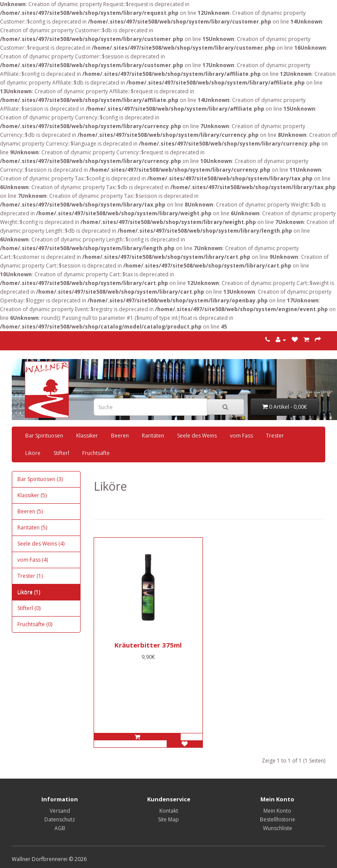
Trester (275, 436)
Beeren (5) (30, 511)
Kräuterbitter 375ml (148, 645)
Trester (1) (30, 576)
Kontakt (169, 811)
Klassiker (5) (32, 495)
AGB (60, 828)
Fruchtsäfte (96, 453)
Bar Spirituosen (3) (40, 479)
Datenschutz (60, 819)
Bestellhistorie (278, 819)
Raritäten (153, 436)
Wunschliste (278, 828)
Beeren (120, 436)
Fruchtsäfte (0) (35, 624)
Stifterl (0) (29, 608)
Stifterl (61, 453)
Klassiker (87, 436)
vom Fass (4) (33, 560)
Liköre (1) (29, 592)
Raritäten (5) (32, 527)
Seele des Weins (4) (41, 544)
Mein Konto (277, 811)
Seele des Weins (197, 436)
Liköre (33, 453)
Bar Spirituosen (44, 436)
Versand (60, 811)
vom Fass (241, 436)
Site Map (168, 819)
